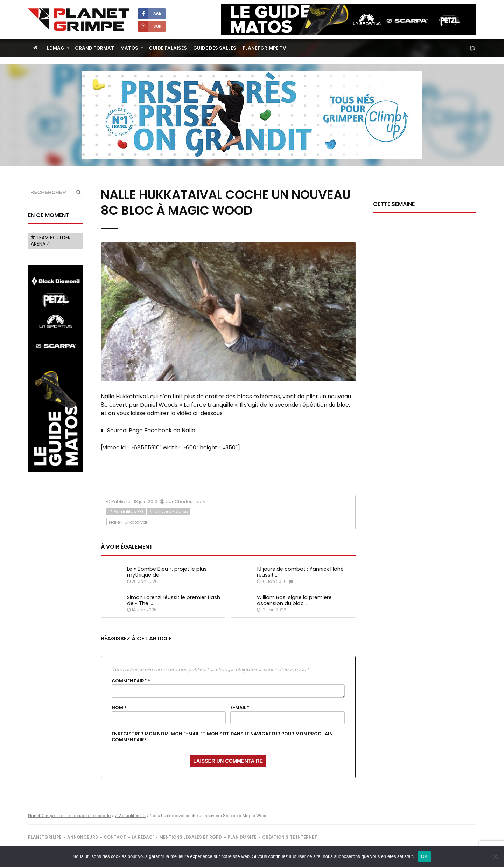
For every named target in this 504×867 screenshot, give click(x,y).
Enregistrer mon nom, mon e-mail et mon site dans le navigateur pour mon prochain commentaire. (222, 737)
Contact (115, 837)
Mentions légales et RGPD (191, 837)
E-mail (240, 708)
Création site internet (290, 837)
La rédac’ (143, 837)
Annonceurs (83, 837)
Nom (119, 708)
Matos (129, 48)
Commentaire (131, 681)
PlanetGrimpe (45, 837)
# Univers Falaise (169, 512)
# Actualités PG (126, 512)
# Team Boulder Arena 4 (51, 241)
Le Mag (56, 48)
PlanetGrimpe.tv (264, 48)
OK (424, 856)
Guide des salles (215, 48)
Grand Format (94, 48)
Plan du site (242, 837)
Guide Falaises (168, 48)
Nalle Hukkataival (128, 522)
